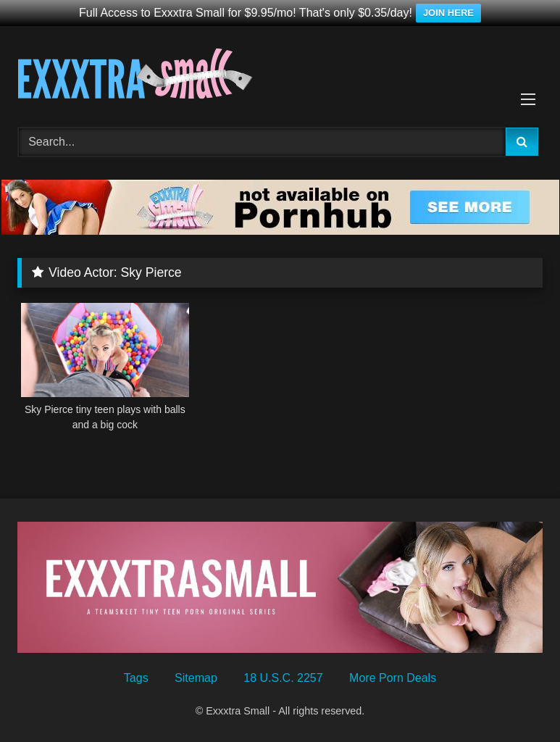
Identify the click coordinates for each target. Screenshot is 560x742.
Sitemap (196, 678)
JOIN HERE (448, 13)
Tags (136, 678)
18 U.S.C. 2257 (283, 678)
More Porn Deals (393, 678)
